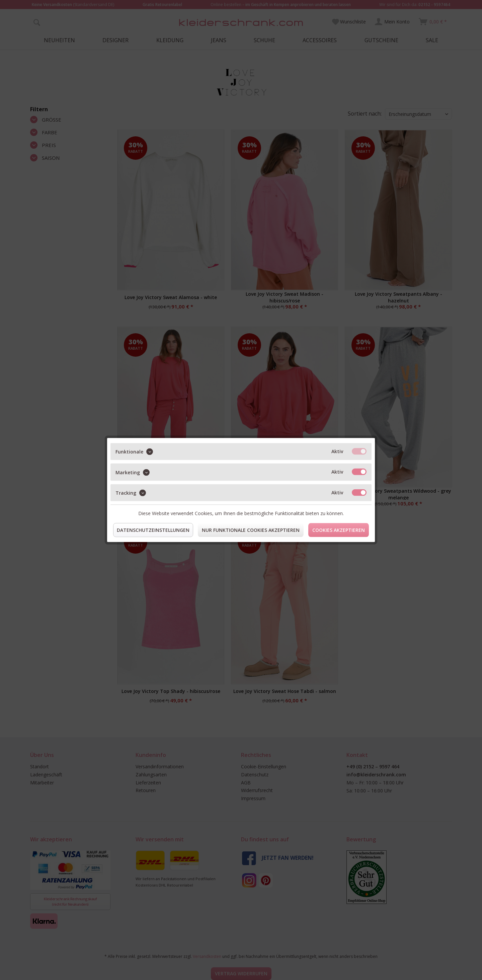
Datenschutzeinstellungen (153, 530)
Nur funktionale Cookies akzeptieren (251, 530)
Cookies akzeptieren (339, 530)
